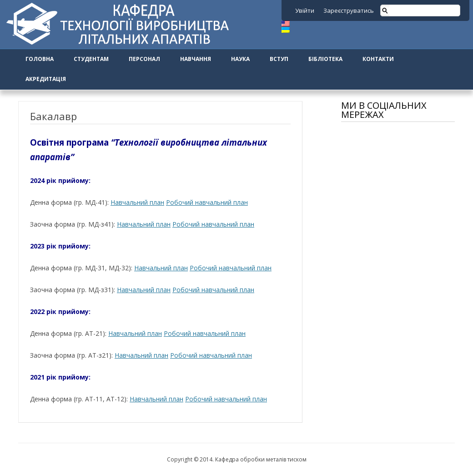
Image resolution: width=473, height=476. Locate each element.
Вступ (279, 59)
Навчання (196, 59)
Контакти (378, 59)
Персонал (144, 59)
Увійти (305, 10)
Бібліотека (325, 59)
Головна (40, 59)
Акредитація (46, 79)
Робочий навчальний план (207, 202)
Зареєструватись (349, 10)
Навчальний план (137, 202)
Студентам (91, 59)
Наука (240, 59)
